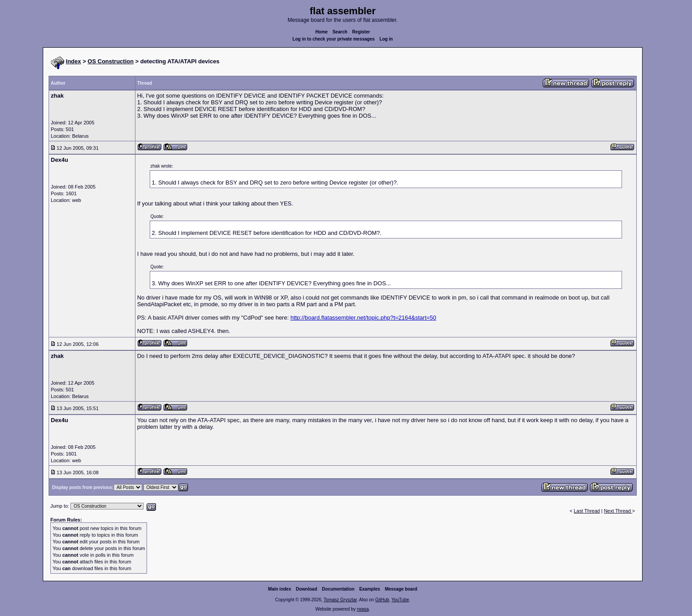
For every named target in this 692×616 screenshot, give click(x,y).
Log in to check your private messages (334, 39)
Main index (280, 589)
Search (340, 32)
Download (307, 589)
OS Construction (111, 61)
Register (361, 32)
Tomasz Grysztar (340, 600)
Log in (386, 39)
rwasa (363, 609)
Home (322, 32)
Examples (370, 589)
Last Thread (587, 511)
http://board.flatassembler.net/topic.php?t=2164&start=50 (363, 318)
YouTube (400, 600)
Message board (401, 589)
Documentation (338, 589)
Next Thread (618, 511)
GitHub (382, 600)
